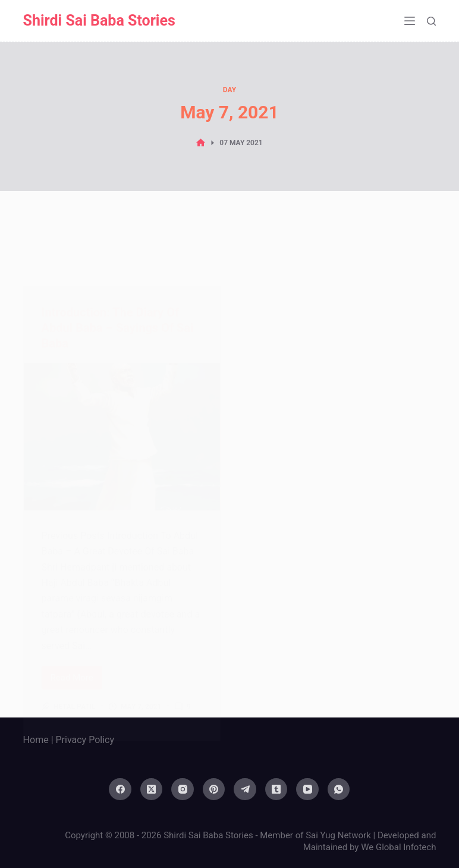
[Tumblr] (276, 789)
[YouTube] (307, 789)
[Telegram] (245, 789)
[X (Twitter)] (152, 789)
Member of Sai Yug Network (315, 835)
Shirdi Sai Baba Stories (99, 21)
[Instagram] (183, 789)
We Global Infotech (398, 847)
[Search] (431, 21)
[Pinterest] (214, 789)
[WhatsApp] (339, 789)
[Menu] (410, 21)
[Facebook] (120, 789)
